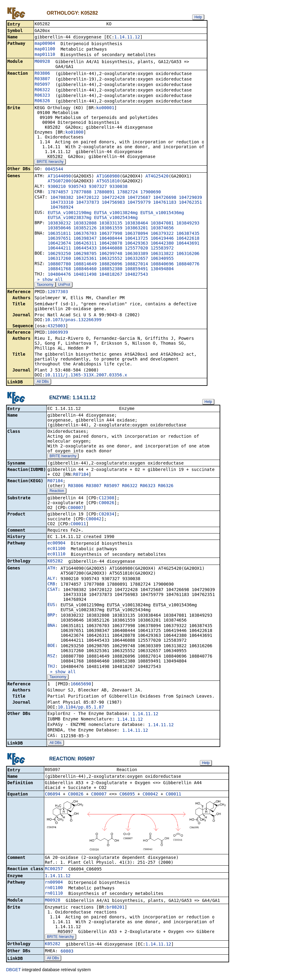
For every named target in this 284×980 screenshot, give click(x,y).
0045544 (54, 170)
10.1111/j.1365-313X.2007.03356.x (86, 375)
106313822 (162, 254)
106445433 (85, 249)
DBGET (13, 971)
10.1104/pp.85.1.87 (81, 708)
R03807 (42, 79)
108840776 (188, 264)
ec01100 (56, 550)
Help (198, 17)
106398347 (85, 239)
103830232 (59, 224)
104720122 (88, 198)
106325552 (111, 259)
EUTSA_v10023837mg (69, 218)
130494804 (162, 269)
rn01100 (54, 889)
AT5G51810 (108, 181)
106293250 (59, 254)
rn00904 (54, 884)
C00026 (107, 504)
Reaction (57, 492)
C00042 (94, 520)
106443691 (188, 244)
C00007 (76, 509)
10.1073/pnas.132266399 (73, 320)
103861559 (111, 228)
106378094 (136, 234)
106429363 (136, 244)
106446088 (111, 249)
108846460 (85, 269)
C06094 (53, 796)
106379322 (162, 234)
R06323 (42, 96)
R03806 (42, 74)
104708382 (62, 198)
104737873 (88, 203)
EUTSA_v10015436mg (162, 213)
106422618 (188, 239)
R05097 (42, 85)
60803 (67, 953)
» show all (49, 280)
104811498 (85, 275)
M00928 (42, 62)
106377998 (111, 234)
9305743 (77, 187)
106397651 (59, 239)
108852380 (111, 269)
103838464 (136, 224)
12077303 (58, 292)
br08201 (115, 909)
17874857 (58, 192)
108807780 (59, 264)
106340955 (162, 259)
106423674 (59, 244)
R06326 (42, 101)
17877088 (81, 192)
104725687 (139, 198)
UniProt (64, 285)
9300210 (57, 187)
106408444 (111, 239)
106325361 (85, 259)
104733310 (62, 203)
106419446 (162, 239)
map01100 (45, 49)
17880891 (104, 192)
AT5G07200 (59, 181)
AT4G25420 (157, 177)
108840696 (162, 264)
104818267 (111, 275)
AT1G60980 (108, 177)
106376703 (85, 234)
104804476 (59, 275)
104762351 (190, 203)
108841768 (59, 269)
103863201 (136, 228)
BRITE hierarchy (50, 162)
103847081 (162, 224)
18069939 (58, 333)
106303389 (136, 254)
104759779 (139, 203)
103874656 (162, 228)
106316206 (188, 254)
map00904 (45, 44)
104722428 (113, 198)
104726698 (165, 198)
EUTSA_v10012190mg (69, 213)
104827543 (136, 275)
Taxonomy (45, 285)
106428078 (111, 244)
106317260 (59, 259)
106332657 (136, 259)
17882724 (127, 192)
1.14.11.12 (127, 38)
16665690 (81, 685)
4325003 (56, 326)
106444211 (59, 249)
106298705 (85, 254)
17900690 (151, 192)
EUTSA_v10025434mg (116, 218)
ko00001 (105, 108)
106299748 (111, 254)
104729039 (190, 198)
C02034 (107, 515)
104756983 (113, 203)
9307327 (98, 187)
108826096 (111, 264)
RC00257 (54, 871)
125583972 (162, 249)
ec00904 (56, 544)
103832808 (85, 224)
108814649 (85, 264)
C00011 (78, 525)
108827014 (136, 264)
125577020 (136, 249)
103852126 (85, 228)
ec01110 (56, 555)
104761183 (165, 203)
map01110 (45, 55)
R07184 (81, 476)
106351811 (59, 234)
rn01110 (54, 895)
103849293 (188, 224)
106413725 (136, 239)
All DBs (43, 382)
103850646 (59, 228)
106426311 (85, 244)
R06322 (42, 90)
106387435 (188, 234)
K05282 (55, 562)
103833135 (111, 224)
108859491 (136, 269)
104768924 (62, 208)
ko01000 (74, 133)
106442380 (162, 244)
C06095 (127, 796)
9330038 (119, 187)
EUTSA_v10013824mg (116, 213)
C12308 (107, 499)
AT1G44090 (59, 177)
